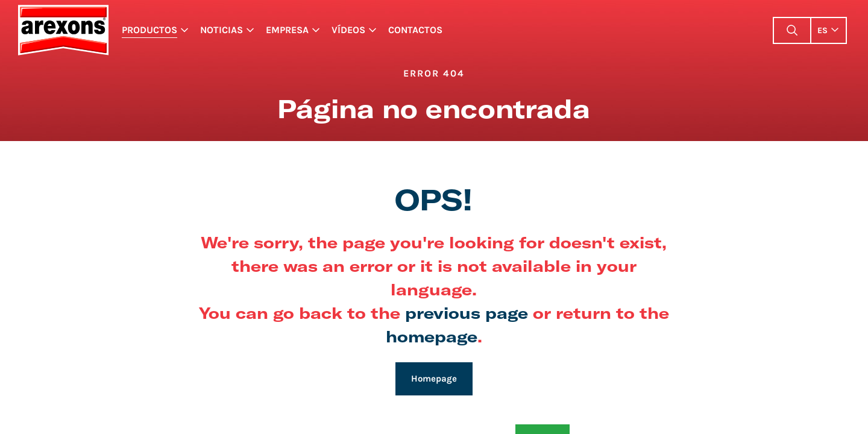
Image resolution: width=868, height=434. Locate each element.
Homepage (434, 379)
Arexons (63, 30)
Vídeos (348, 30)
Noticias (222, 30)
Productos (149, 30)
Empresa (287, 30)
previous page (467, 313)
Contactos (415, 30)
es (822, 30)
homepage (432, 336)
